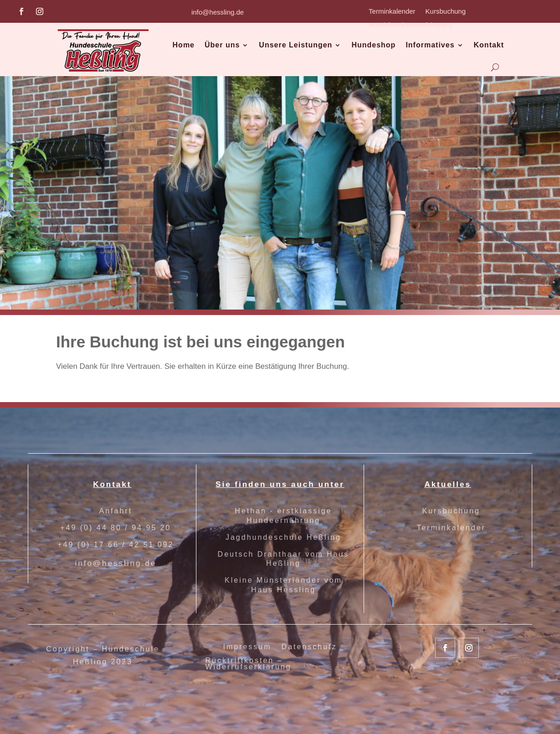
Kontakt (489, 45)
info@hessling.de (218, 12)
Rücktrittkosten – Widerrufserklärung (248, 664)
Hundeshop (373, 45)
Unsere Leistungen (295, 45)
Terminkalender (392, 12)
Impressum (247, 647)
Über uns (222, 45)
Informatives (430, 45)
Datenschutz (309, 647)
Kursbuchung (446, 12)
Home (184, 45)
